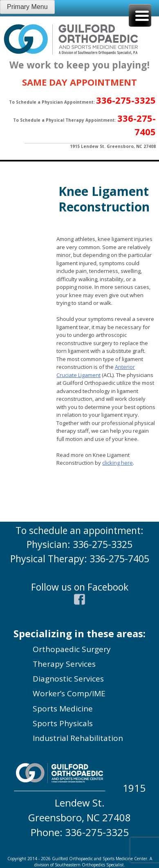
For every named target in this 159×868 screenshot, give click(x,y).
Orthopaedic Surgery (72, 649)
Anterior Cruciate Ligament (96, 371)
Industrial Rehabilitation (78, 738)
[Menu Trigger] (140, 15)
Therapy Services (64, 664)
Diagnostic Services (68, 679)
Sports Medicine (63, 709)
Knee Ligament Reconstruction (104, 199)
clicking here (118, 463)
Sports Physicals (63, 723)
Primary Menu (27, 7)
